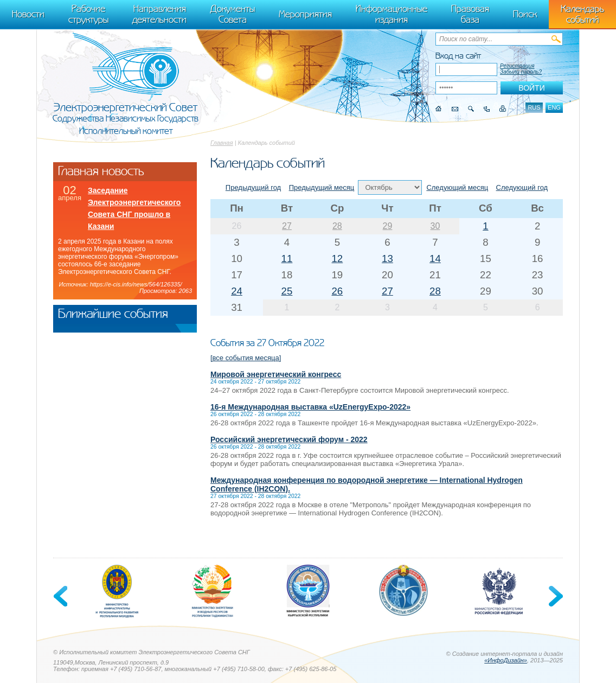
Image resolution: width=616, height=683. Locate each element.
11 (287, 258)
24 (237, 291)
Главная (222, 143)
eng (554, 107)
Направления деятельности (159, 14)
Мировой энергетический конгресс (276, 374)
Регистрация (517, 66)
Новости (28, 14)
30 (435, 226)
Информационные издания (392, 14)
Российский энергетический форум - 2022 (289, 439)
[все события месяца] (246, 358)
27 (287, 226)
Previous (61, 596)
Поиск (525, 14)
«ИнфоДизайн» (506, 660)
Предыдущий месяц (322, 187)
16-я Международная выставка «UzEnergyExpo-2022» (310, 407)
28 (337, 226)
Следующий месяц (457, 187)
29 (388, 226)
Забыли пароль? (521, 72)
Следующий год (522, 187)
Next (555, 596)
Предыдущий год (253, 187)
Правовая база (470, 14)
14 (435, 258)
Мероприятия (305, 14)
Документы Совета (233, 14)
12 (337, 258)
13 (387, 258)
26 (337, 291)
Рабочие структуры (88, 14)
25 (287, 291)
